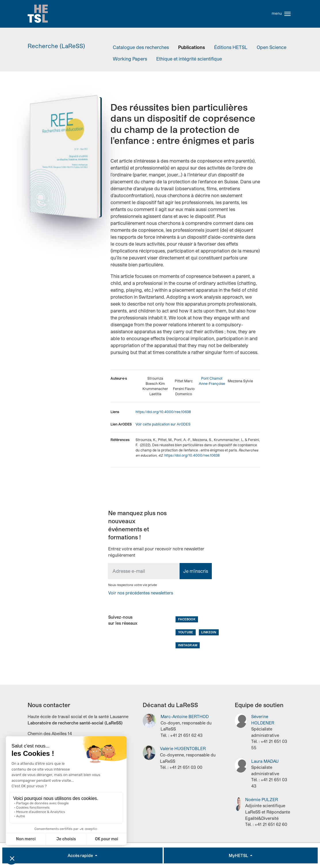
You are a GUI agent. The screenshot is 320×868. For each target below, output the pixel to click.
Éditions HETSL (231, 47)
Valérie (183, 749)
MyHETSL (239, 855)
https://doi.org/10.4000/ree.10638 (163, 412)
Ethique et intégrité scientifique (189, 59)
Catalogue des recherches (141, 47)
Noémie (262, 800)
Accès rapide (81, 855)
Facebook (187, 619)
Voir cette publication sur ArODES (163, 424)
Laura (265, 761)
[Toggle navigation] (287, 14)
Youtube (186, 632)
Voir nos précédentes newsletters (141, 593)
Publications (192, 47)
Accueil (38, 14)
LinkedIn (209, 632)
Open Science (272, 47)
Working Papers (130, 59)
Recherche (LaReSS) (56, 46)
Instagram (188, 645)
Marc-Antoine (185, 717)
